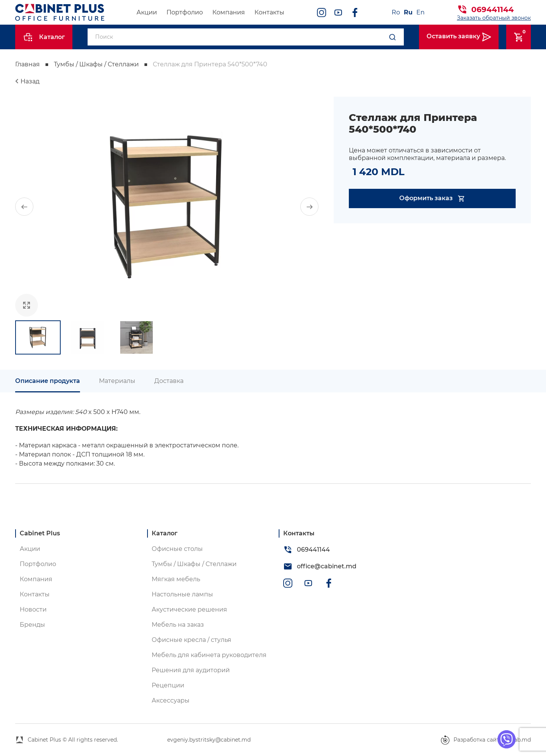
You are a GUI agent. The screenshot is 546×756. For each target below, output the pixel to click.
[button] (24, 207)
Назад (30, 81)
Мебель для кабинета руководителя (209, 655)
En (420, 12)
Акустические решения (189, 609)
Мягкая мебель (176, 579)
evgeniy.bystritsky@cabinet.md (209, 740)
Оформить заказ (432, 198)
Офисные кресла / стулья (191, 640)
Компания (229, 12)
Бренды (32, 625)
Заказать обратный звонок (494, 18)
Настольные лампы (182, 594)
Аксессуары (171, 700)
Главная (27, 64)
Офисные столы (177, 549)
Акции (147, 12)
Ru (408, 12)
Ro (396, 12)
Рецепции (168, 685)
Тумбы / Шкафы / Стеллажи (96, 64)
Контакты (269, 12)
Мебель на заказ (178, 625)
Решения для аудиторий (191, 670)
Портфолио (185, 12)
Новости (33, 609)
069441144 (493, 9)
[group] (167, 207)
